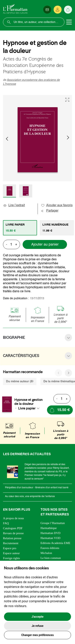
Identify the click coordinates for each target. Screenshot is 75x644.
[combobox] (30, 408)
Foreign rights (11, 558)
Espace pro (10, 548)
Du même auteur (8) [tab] (20, 381)
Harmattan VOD (50, 538)
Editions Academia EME (55, 543)
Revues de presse (13, 533)
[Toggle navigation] (69, 22)
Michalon (46, 553)
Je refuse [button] (37, 626)
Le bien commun (51, 558)
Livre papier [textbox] (27, 408)
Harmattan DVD (51, 533)
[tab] (20, 228)
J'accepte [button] (38, 617)
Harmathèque (49, 528)
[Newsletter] (47, 10)
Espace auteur (11, 553)
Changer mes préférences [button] (37, 635)
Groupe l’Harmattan (53, 523)
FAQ (6, 523)
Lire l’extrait (14, 205)
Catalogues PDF (13, 528)
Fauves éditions (50, 548)
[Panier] (68, 10)
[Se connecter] (58, 10)
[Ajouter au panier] (60, 410)
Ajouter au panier (45, 245)
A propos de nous (13, 518)
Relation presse (12, 538)
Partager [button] (50, 211)
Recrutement (11, 543)
